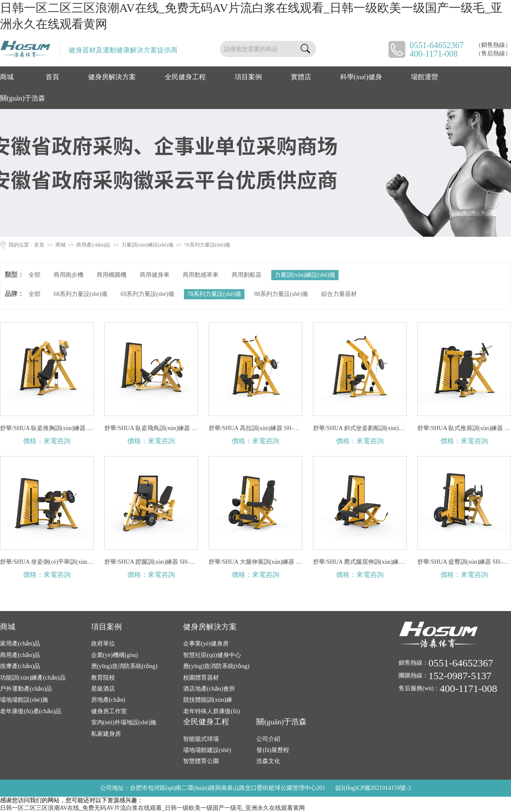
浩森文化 (268, 761)
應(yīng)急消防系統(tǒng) (124, 666)
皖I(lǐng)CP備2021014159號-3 (373, 788)
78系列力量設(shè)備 (207, 245)
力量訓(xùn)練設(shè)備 (147, 245)
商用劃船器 (247, 275)
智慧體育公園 (201, 761)
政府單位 (103, 643)
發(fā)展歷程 (273, 750)
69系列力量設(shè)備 (147, 294)
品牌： (14, 294)
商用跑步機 (69, 275)
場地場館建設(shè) (207, 750)
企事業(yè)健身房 (206, 643)
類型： (14, 275)
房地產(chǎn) (108, 700)
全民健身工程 (185, 77)
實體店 (301, 77)
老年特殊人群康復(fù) (212, 711)
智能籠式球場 (201, 739)
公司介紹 (268, 739)
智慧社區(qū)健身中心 (212, 655)
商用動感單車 (201, 275)
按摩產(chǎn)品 (20, 666)
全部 (34, 275)
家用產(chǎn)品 (20, 643)
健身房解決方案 (112, 77)
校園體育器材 (201, 677)
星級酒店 (103, 689)
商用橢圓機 (112, 275)
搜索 (305, 49)
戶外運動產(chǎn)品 (26, 689)
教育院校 (103, 677)
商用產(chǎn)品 (93, 245)
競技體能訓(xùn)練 (208, 700)
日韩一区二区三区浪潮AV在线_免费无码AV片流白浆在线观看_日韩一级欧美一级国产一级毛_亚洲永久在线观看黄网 (152, 808)
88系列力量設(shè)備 (281, 294)
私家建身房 (106, 734)
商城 (7, 77)
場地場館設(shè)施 (24, 700)
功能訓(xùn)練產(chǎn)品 (33, 677)
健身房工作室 (109, 711)
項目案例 (248, 77)
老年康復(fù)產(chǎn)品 (31, 711)
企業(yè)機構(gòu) (115, 655)
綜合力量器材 (339, 294)
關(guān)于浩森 (23, 98)
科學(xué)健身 (361, 77)
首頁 (52, 77)
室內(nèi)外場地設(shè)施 (124, 722)
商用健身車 (155, 275)
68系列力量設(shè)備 (80, 294)
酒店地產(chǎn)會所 (209, 689)
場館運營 (425, 77)
